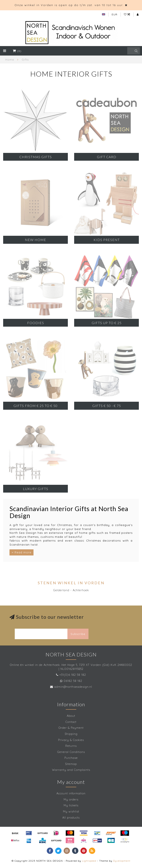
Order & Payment (71, 728)
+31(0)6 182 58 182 (73, 675)
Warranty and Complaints (71, 770)
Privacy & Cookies (71, 740)
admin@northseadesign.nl (73, 687)
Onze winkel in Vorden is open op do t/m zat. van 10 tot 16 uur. (69, 5)
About (71, 716)
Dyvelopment (122, 861)
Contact (71, 722)
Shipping (71, 734)
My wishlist (71, 811)
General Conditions (71, 752)
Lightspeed (89, 861)
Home (10, 60)
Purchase (71, 758)
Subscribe (78, 634)
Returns (71, 746)
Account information (71, 793)
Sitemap (71, 764)
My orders (71, 799)
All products (71, 818)
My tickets (71, 805)
